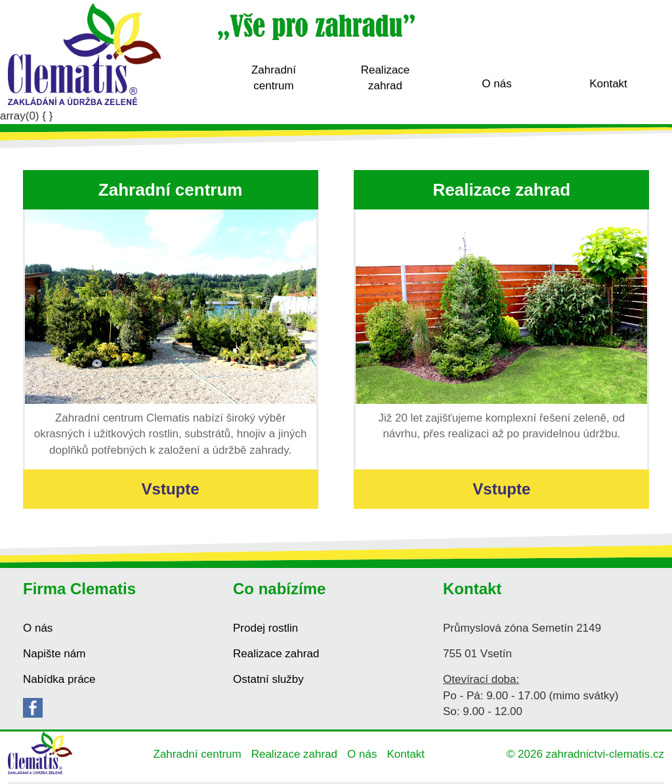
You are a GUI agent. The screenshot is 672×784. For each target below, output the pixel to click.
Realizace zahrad (386, 78)
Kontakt (608, 84)
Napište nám (54, 654)
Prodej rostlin (265, 628)
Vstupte (171, 489)
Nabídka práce (59, 679)
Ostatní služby (268, 679)
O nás (496, 84)
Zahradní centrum (274, 78)
